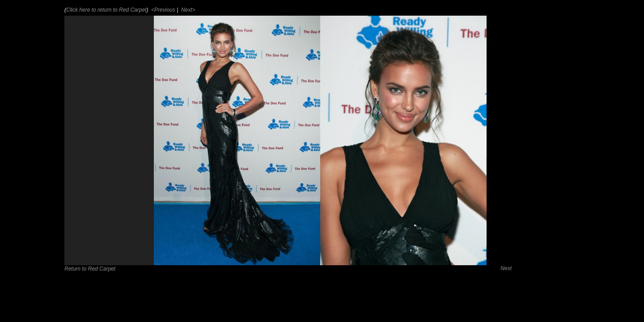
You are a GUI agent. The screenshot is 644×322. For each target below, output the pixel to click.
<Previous (163, 10)
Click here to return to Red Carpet (106, 10)
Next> (188, 10)
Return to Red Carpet (90, 269)
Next (506, 268)
